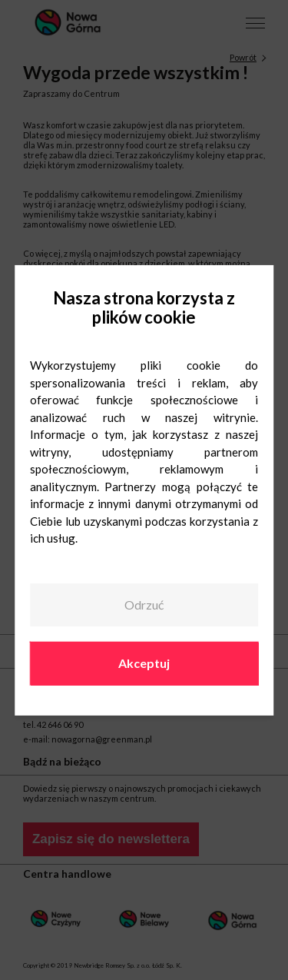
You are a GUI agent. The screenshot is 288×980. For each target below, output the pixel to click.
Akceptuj (144, 663)
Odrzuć (144, 605)
